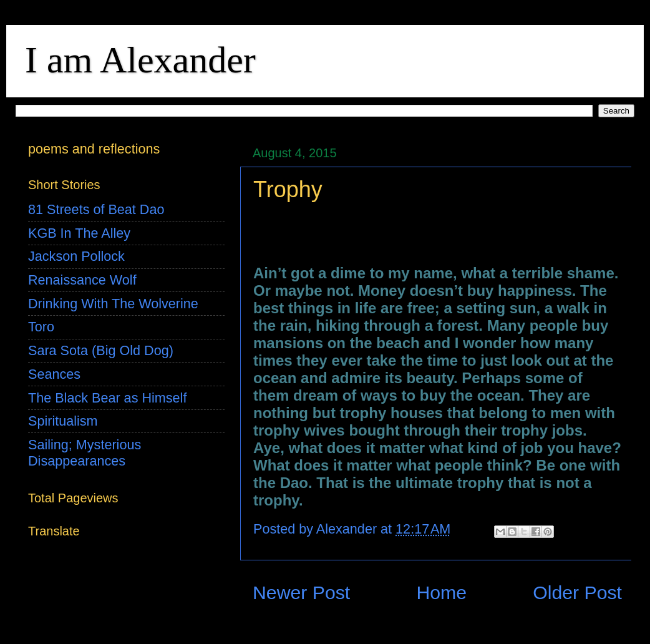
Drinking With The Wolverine (113, 304)
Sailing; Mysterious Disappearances (85, 453)
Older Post (577, 593)
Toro (41, 327)
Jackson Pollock (76, 256)
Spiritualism (63, 421)
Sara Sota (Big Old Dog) (101, 350)
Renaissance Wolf (82, 280)
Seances (54, 374)
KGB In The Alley (79, 233)
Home (441, 593)
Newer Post (301, 593)
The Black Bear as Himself (107, 398)
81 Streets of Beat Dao (96, 209)
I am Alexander (140, 60)
